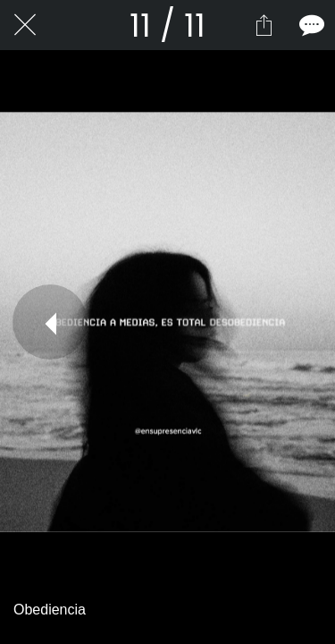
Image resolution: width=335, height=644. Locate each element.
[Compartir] (264, 25)
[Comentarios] (310, 25)
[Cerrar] (25, 25)
